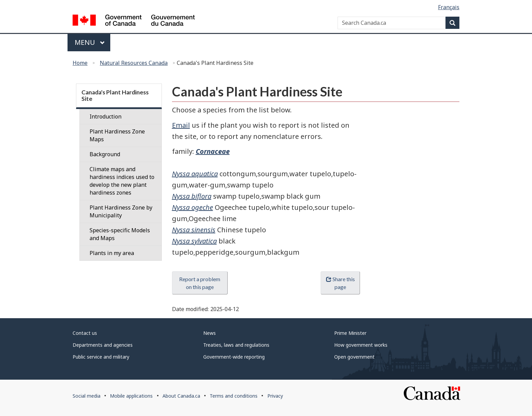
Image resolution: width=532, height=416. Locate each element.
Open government (354, 357)
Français (449, 7)
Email (181, 125)
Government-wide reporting (234, 357)
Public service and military (101, 357)
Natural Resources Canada (134, 63)
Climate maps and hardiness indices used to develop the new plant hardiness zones (122, 181)
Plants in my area (112, 253)
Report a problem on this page (200, 283)
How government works (361, 345)
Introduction (106, 116)
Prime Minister (350, 333)
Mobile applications (131, 396)
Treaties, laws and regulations (236, 345)
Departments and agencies (103, 345)
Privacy (275, 396)
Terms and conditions (234, 396)
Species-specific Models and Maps (120, 234)
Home (80, 63)
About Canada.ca (181, 396)
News (210, 333)
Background (105, 154)
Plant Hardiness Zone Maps (117, 135)
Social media (87, 396)
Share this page (340, 283)
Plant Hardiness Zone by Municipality (121, 211)
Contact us (85, 333)
